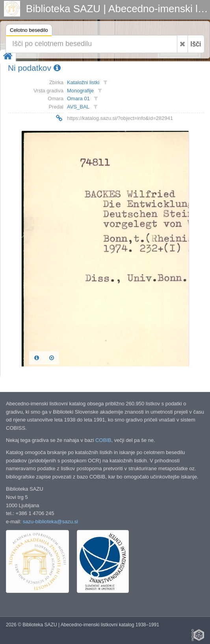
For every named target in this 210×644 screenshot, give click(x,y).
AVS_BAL (78, 107)
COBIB (103, 440)
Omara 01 (78, 98)
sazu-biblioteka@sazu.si (50, 522)
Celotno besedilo (29, 31)
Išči (196, 44)
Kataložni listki (83, 82)
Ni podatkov (34, 68)
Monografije (80, 91)
